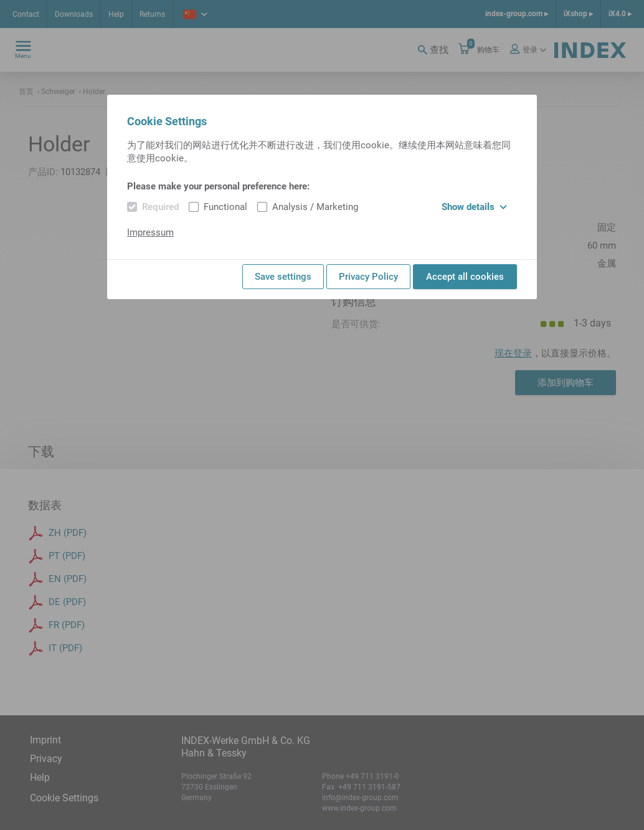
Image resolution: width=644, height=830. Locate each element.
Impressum (150, 232)
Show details (474, 207)
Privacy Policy (368, 277)
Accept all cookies (465, 277)
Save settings (283, 277)
